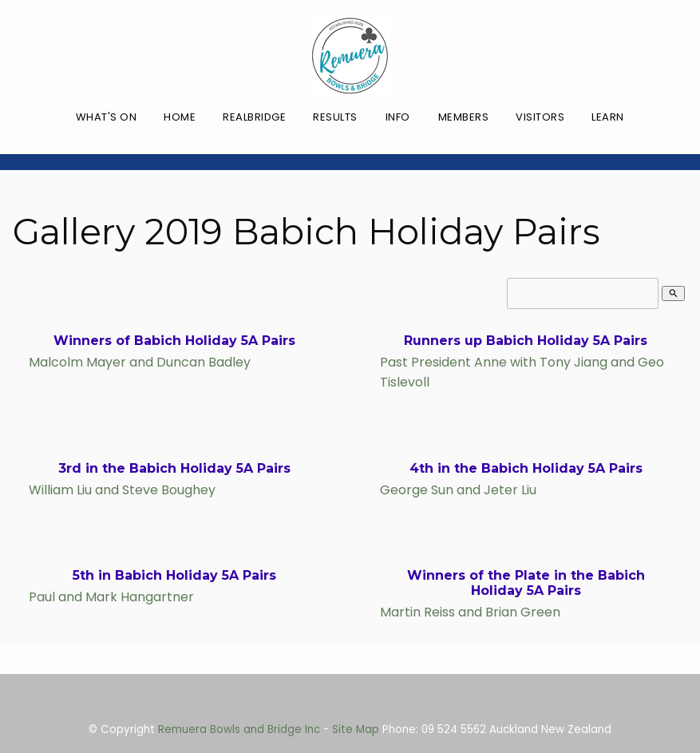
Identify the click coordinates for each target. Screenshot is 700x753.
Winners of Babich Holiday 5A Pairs (174, 341)
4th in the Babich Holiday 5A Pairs (526, 468)
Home (180, 117)
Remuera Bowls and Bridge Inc (239, 729)
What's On (107, 117)
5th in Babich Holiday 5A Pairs (174, 575)
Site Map (356, 729)
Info (398, 117)
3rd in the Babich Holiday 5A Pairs (174, 468)
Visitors (540, 117)
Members (464, 117)
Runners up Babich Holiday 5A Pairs (526, 341)
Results (335, 117)
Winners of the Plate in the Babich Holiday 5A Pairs (526, 583)
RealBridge (254, 117)
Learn (608, 117)
